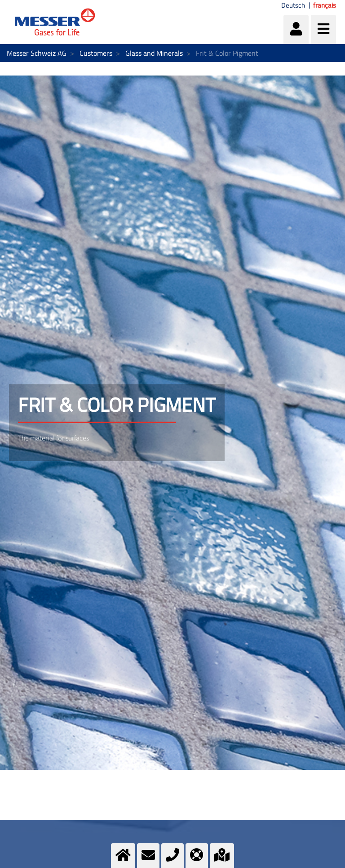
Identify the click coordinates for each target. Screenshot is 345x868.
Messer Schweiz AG (37, 53)
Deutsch (293, 5)
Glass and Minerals (154, 53)
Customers (96, 53)
